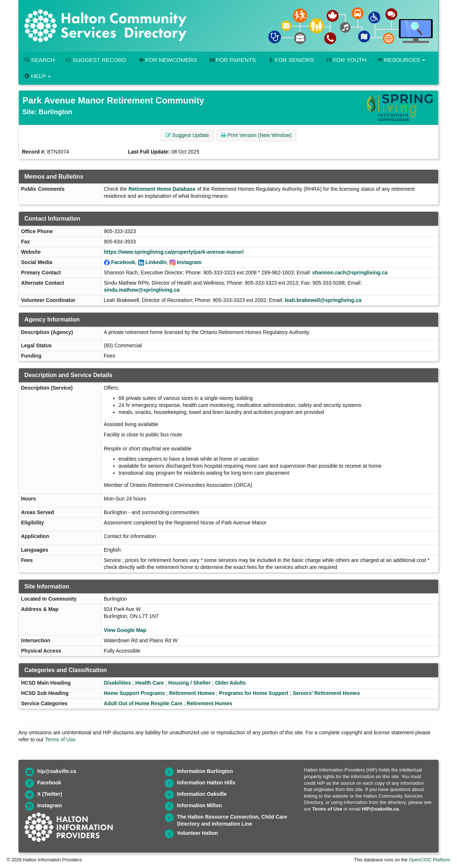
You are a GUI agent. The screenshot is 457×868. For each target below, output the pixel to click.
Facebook (123, 262)
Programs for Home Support (254, 693)
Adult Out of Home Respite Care (143, 703)
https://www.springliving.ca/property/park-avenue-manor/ (174, 252)
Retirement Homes (192, 693)
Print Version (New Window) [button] (256, 135)
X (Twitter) (50, 794)
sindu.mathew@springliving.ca (142, 290)
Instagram (189, 262)
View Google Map (125, 630)
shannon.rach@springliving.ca (350, 273)
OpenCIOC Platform (430, 860)
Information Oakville (202, 794)
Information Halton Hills (206, 783)
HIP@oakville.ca (380, 809)
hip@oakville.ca (57, 771)
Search (39, 60)
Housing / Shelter (190, 683)
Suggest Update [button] (187, 135)
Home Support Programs (135, 693)
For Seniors (290, 60)
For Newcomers (167, 60)
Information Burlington (205, 771)
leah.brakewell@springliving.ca (323, 300)
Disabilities (118, 683)
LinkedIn (156, 262)
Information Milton (199, 805)
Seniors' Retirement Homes (326, 693)
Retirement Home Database (162, 189)
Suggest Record (96, 60)
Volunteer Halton (197, 833)
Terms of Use (60, 739)
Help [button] (38, 76)
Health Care (150, 683)
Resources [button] (401, 60)
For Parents (232, 60)
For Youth (346, 60)
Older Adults (230, 683)
